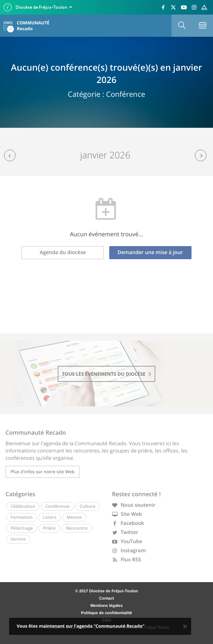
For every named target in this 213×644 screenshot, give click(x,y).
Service (18, 539)
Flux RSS (127, 560)
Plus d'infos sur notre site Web (43, 472)
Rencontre (77, 528)
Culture (88, 506)
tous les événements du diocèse (106, 374)
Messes (74, 517)
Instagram (129, 551)
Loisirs (49, 517)
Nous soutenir (134, 505)
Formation (21, 517)
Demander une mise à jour (150, 252)
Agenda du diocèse (63, 252)
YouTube (127, 542)
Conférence (57, 506)
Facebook (128, 523)
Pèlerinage (22, 528)
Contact (106, 598)
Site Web (127, 514)
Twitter (125, 532)
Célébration (23, 506)
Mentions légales (106, 606)
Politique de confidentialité (107, 613)
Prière (49, 528)
